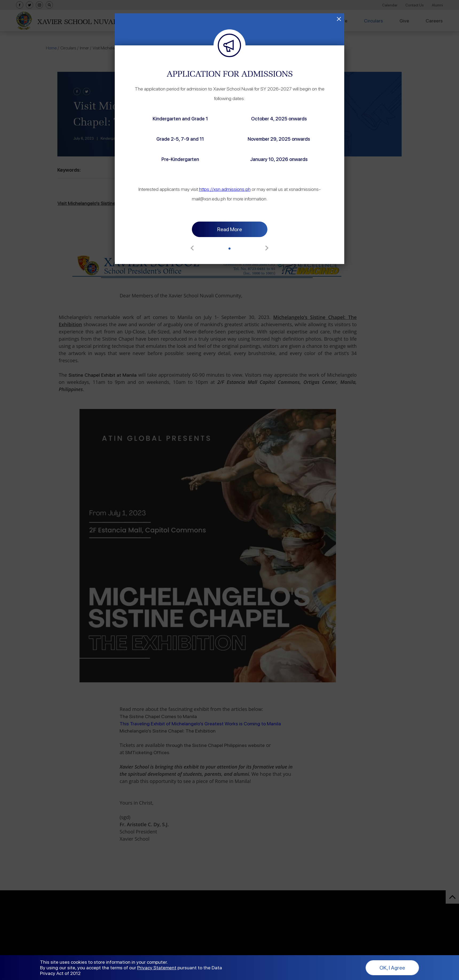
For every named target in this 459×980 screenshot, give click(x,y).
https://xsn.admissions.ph (298, 180)
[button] (230, 229)
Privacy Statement (157, 968)
